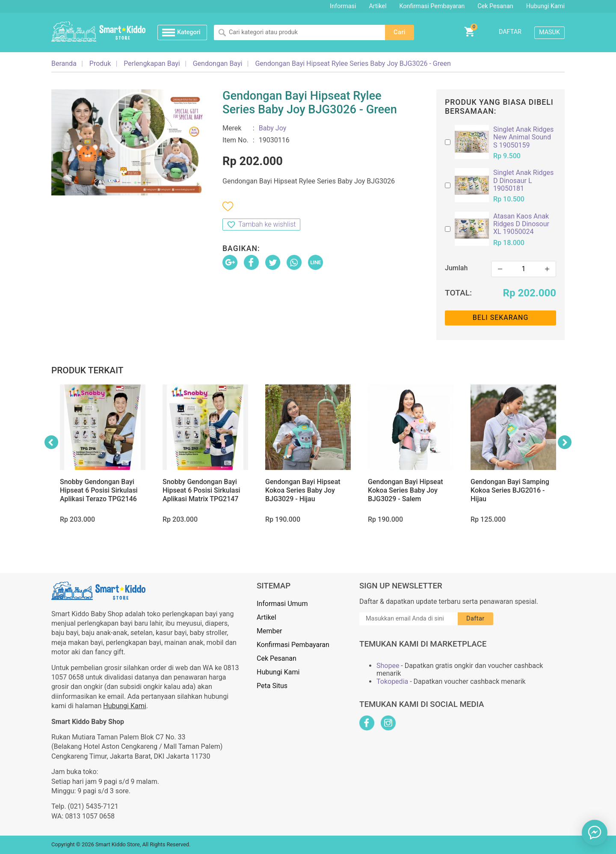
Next (565, 442)
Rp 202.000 (530, 293)
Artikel (378, 6)
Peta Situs (272, 686)
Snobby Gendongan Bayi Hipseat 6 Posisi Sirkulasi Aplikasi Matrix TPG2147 (201, 490)
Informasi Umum (282, 604)
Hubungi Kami (545, 6)
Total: (458, 293)
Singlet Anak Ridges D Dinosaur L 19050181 (523, 181)
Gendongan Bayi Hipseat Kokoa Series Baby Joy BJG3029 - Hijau (303, 490)
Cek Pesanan (495, 6)
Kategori (189, 32)
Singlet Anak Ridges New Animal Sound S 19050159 (523, 137)
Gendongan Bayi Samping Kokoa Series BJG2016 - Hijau (510, 490)
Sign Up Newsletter (401, 586)
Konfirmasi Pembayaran (432, 6)
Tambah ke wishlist (267, 224)
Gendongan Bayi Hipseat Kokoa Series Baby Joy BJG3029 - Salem (406, 490)
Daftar (510, 32)
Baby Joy (273, 128)
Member (269, 631)
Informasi (343, 6)
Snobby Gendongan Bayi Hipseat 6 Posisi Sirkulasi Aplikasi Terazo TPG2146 (99, 490)
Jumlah (456, 268)
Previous (51, 442)
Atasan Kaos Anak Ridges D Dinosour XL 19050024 (521, 224)
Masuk (549, 32)
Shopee (388, 666)
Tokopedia (392, 682)
